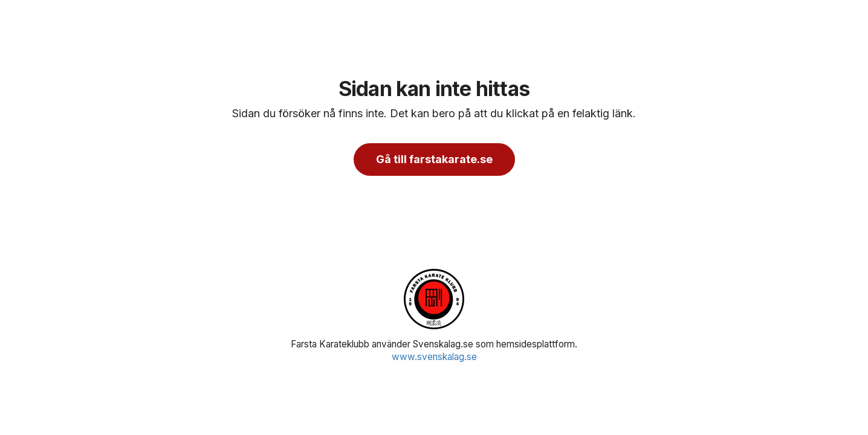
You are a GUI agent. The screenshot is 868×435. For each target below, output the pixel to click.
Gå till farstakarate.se (434, 159)
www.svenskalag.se (434, 357)
